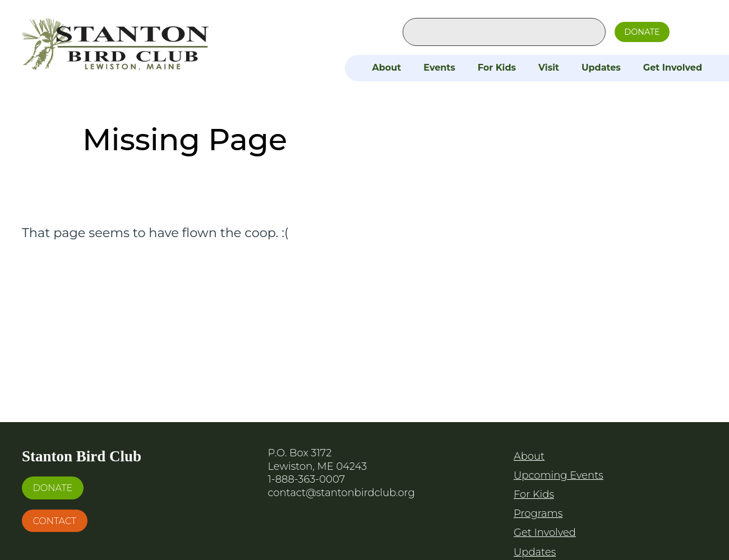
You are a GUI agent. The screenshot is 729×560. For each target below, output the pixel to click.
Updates (601, 68)
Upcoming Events (559, 475)
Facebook (690, 30)
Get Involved (673, 68)
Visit (549, 68)
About (386, 68)
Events (439, 68)
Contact (54, 521)
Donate (642, 32)
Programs (538, 513)
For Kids (497, 68)
